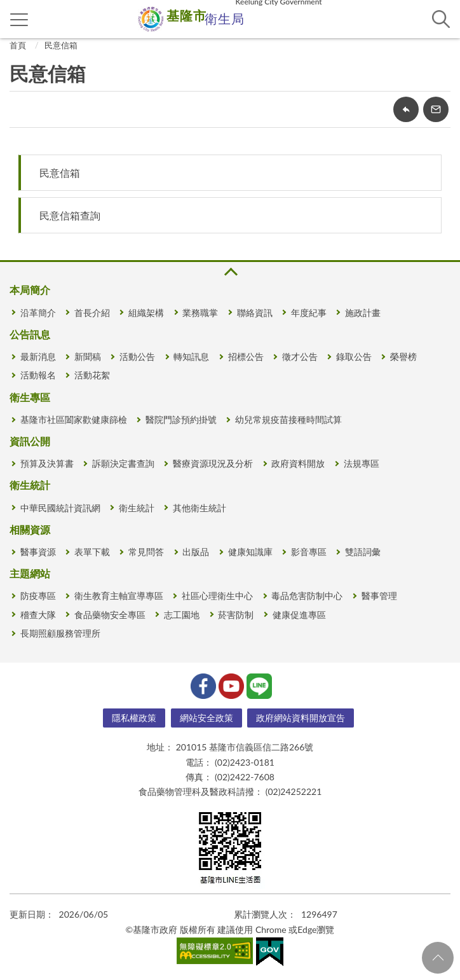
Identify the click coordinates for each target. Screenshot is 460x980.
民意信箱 (61, 45)
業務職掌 (200, 313)
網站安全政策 (206, 718)
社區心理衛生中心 (217, 596)
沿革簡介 (38, 313)
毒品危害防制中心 (307, 596)
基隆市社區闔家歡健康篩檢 (74, 419)
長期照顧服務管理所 (60, 633)
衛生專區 (30, 397)
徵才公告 (300, 356)
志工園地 (182, 615)
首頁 (18, 45)
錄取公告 (354, 356)
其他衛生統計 (200, 508)
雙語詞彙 (363, 552)
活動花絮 (92, 375)
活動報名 (38, 375)
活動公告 (137, 356)
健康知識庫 (250, 552)
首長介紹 (92, 313)
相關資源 (30, 529)
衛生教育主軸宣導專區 (119, 596)
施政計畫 (363, 313)
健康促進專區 (299, 615)
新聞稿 (88, 356)
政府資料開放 (298, 463)
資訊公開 (30, 441)
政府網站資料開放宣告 (301, 718)
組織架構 (146, 313)
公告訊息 (30, 334)
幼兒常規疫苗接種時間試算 (288, 419)
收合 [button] (230, 272)
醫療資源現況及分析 (213, 463)
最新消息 (38, 356)
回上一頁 (406, 109)
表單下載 (92, 552)
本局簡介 (30, 290)
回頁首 (438, 958)
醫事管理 (379, 596)
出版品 (196, 552)
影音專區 (309, 552)
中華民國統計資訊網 (60, 508)
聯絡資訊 (255, 313)
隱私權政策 (134, 718)
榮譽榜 (403, 356)
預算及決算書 (47, 463)
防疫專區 (38, 596)
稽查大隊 (38, 615)
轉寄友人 (436, 109)
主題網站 (30, 573)
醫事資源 (38, 552)
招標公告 (246, 356)
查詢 (441, 19)
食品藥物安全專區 (110, 615)
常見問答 (146, 552)
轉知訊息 (191, 356)
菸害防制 (236, 615)
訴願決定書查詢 (123, 463)
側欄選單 (19, 20)
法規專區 (362, 463)
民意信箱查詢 (70, 215)
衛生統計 (30, 485)
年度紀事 (309, 313)
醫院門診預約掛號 (181, 419)
